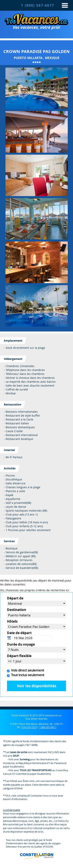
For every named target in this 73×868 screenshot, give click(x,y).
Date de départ (19, 633)
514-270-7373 (29, 727)
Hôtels (12, 621)
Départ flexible (19, 656)
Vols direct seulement (27, 670)
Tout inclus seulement (27, 675)
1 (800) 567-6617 (38, 5)
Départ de (15, 598)
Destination (17, 610)
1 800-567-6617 (48, 727)
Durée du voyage (21, 644)
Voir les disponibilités (37, 686)
